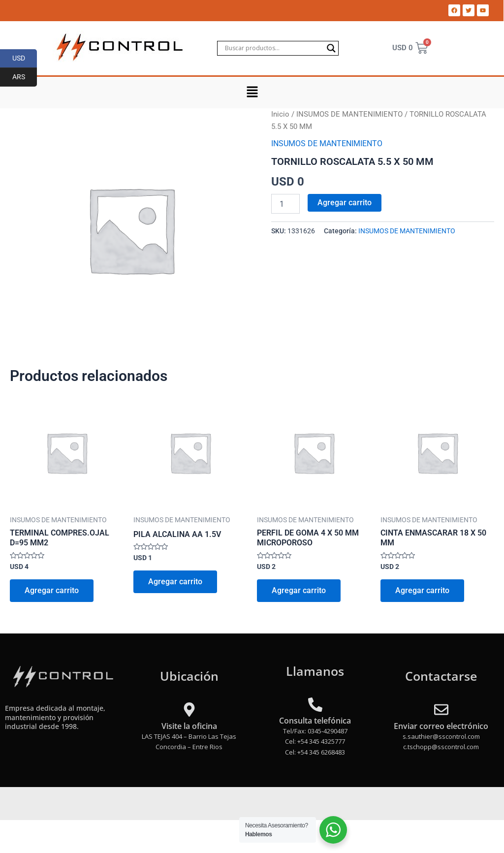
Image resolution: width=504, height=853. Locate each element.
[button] (252, 93)
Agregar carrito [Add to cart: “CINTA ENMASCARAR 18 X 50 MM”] (422, 590)
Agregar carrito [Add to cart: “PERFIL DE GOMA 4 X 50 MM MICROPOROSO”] (299, 590)
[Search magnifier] (331, 48)
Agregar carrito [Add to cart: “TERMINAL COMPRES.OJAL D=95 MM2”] (52, 590)
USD (25, 59)
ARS (25, 77)
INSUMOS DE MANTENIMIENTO (349, 114)
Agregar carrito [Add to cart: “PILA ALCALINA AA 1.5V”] (175, 582)
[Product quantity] (285, 204)
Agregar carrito (345, 203)
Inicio (280, 114)
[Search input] (273, 48)
